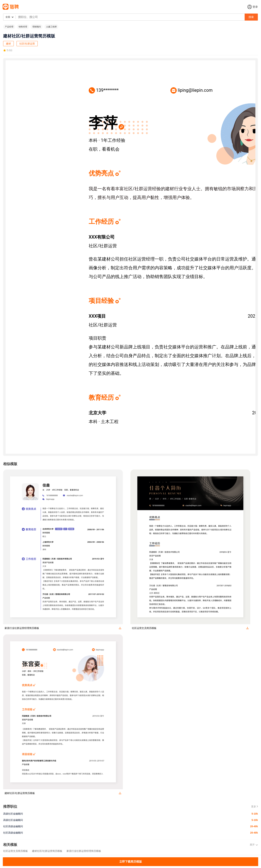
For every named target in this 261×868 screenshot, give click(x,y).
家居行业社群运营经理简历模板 (84, 851)
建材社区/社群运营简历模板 (47, 851)
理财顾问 (37, 27)
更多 (254, 806)
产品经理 (9, 27)
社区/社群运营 (27, 44)
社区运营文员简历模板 (15, 851)
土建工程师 (51, 27)
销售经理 (23, 27)
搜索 (251, 17)
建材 (8, 44)
